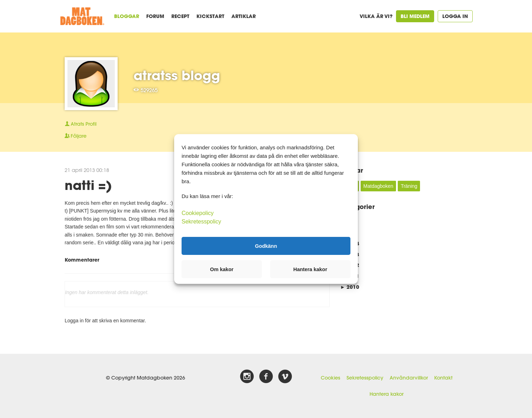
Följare (76, 136)
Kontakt (443, 378)
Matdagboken (379, 186)
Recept (180, 16)
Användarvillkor (409, 378)
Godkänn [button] (266, 246)
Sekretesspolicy (365, 378)
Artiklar (244, 16)
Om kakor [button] (222, 269)
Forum (155, 16)
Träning (409, 186)
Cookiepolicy (198, 213)
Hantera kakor (386, 394)
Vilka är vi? (376, 16)
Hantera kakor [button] (310, 269)
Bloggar (127, 16)
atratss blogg (177, 75)
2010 (350, 287)
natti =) (88, 185)
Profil (81, 124)
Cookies (330, 378)
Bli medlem (415, 16)
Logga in (455, 16)
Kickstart (210, 16)
